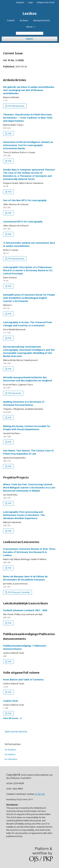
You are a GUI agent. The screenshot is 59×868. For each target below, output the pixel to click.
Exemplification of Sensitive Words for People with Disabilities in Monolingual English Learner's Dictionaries (29, 298)
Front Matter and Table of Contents (23, 680)
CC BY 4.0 (40, 794)
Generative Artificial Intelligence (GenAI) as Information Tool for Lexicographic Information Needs (28, 145)
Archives (24, 20)
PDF (10, 133)
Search (29, 39)
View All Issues (11, 718)
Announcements (42, 20)
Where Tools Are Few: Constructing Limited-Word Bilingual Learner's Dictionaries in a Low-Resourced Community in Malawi (29, 488)
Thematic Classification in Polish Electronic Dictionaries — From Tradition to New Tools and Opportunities (28, 118)
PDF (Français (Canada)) (19, 592)
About (30, 27)
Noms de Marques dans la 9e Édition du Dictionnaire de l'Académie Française (25, 578)
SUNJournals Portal (45, 2)
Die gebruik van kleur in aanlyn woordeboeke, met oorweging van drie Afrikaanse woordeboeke (29, 90)
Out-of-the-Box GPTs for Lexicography (25, 200)
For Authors (10, 754)
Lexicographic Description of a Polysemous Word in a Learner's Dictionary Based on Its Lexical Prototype (28, 270)
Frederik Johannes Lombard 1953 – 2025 (25, 610)
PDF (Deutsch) (14, 393)
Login (30, 2)
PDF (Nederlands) (16, 106)
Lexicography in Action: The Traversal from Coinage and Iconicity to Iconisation (28, 324)
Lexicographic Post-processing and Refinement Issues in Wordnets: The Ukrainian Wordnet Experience (24, 515)
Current (11, 20)
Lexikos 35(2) (10, 701)
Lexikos (30, 13)
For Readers (10, 750)
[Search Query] (30, 33)
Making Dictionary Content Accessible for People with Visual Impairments (27, 428)
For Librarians (11, 759)
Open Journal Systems (16, 731)
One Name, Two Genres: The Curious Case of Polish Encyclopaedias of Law (28, 452)
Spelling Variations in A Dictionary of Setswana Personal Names (24, 403)
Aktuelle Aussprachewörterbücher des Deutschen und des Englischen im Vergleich (28, 379)
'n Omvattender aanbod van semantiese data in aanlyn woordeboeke (29, 244)
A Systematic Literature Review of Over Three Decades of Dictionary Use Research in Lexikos (29, 552)
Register (20, 2)
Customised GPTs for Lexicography (23, 222)
